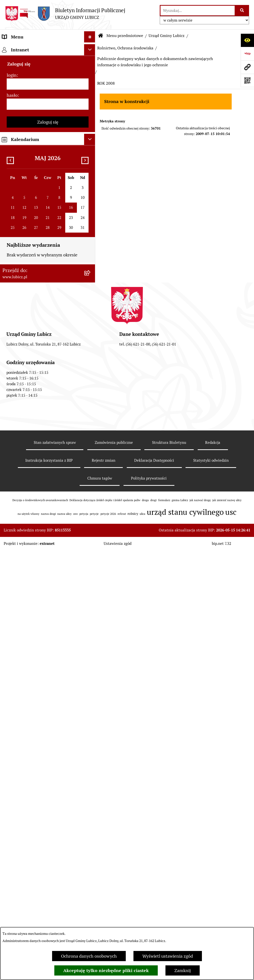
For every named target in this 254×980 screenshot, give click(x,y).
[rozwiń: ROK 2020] (91, 369)
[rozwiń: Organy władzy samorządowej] (91, 77)
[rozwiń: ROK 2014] (91, 456)
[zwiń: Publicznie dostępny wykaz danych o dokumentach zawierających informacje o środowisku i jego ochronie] (91, 248)
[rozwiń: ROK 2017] (91, 413)
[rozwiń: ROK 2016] (91, 427)
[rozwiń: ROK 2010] (91, 542)
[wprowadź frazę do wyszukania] (198, 11)
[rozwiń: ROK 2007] (91, 662)
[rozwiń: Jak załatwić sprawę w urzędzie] (91, 925)
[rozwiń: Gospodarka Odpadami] (91, 177)
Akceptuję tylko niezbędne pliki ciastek (106, 970)
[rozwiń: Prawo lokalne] (91, 120)
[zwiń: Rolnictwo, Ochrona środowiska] (91, 206)
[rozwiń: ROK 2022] (91, 341)
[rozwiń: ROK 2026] (91, 283)
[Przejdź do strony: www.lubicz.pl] (247, 67)
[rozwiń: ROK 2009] (91, 557)
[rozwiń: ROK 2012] (91, 513)
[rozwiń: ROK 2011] (91, 528)
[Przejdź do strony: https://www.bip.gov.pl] (247, 54)
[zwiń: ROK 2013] (91, 470)
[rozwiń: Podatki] (91, 790)
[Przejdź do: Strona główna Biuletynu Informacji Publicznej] (101, 36)
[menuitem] (48, 62)
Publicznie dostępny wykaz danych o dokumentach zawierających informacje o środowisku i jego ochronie (155, 62)
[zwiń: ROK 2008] (91, 571)
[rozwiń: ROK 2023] (91, 326)
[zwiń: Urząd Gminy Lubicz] (91, 134)
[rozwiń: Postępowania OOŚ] (91, 698)
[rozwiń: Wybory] (91, 105)
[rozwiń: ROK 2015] (91, 441)
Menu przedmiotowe (125, 36)
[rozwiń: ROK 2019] (91, 384)
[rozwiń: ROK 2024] (91, 312)
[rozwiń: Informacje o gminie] (91, 62)
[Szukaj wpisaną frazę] (242, 11)
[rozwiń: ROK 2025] (91, 297)
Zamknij (183, 970)
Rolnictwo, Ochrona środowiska (125, 48)
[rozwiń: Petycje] (91, 910)
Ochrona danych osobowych (89, 956)
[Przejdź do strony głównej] (65, 14)
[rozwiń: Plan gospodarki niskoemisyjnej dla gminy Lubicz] (91, 712)
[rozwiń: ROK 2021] (91, 355)
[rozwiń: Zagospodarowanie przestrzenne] (91, 192)
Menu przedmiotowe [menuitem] (23, 48)
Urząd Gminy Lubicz (167, 36)
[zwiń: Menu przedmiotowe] (91, 48)
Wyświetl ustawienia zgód (168, 956)
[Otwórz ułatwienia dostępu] (247, 40)
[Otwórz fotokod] (247, 80)
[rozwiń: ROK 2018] (91, 398)
